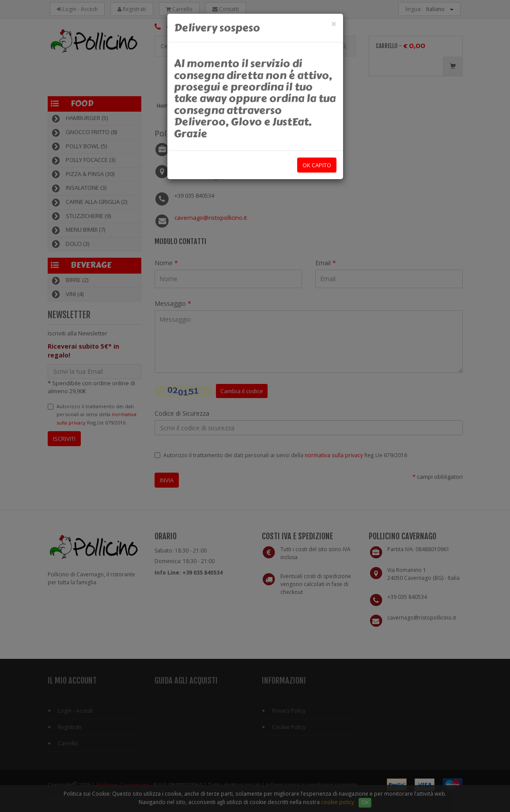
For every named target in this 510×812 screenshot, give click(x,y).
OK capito (317, 165)
